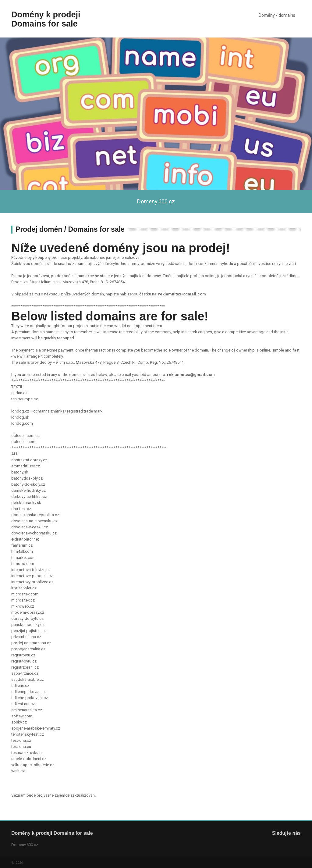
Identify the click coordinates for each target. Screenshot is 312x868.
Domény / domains (277, 15)
